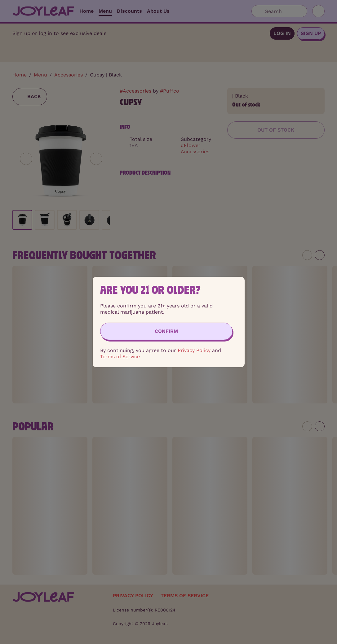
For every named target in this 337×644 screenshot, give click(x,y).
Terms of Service (120, 357)
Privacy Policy (194, 350)
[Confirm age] (166, 331)
